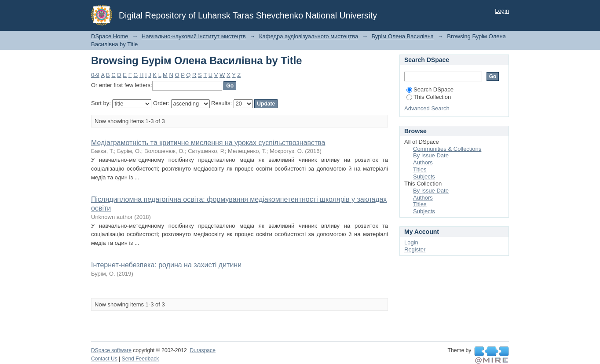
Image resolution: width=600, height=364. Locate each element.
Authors (423, 162)
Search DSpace (430, 89)
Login (502, 11)
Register (415, 249)
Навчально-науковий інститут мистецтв (194, 36)
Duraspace (202, 350)
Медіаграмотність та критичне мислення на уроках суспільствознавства (208, 143)
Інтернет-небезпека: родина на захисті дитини (166, 265)
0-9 (95, 75)
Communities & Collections (447, 149)
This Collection (429, 97)
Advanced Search (427, 108)
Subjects (424, 177)
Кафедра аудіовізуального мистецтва (309, 36)
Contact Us (104, 359)
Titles (420, 169)
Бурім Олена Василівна (403, 36)
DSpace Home (110, 36)
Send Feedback (141, 359)
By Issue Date (431, 155)
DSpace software (111, 350)
